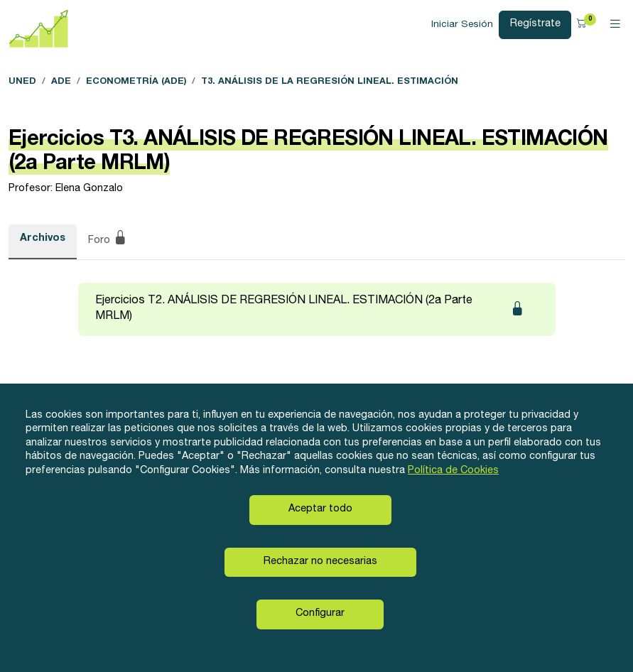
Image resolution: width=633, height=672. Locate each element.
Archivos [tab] (43, 239)
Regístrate (535, 24)
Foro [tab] (108, 240)
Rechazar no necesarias (320, 562)
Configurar (320, 614)
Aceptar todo (320, 509)
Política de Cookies (453, 471)
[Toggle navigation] (615, 25)
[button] (584, 25)
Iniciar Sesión (462, 25)
